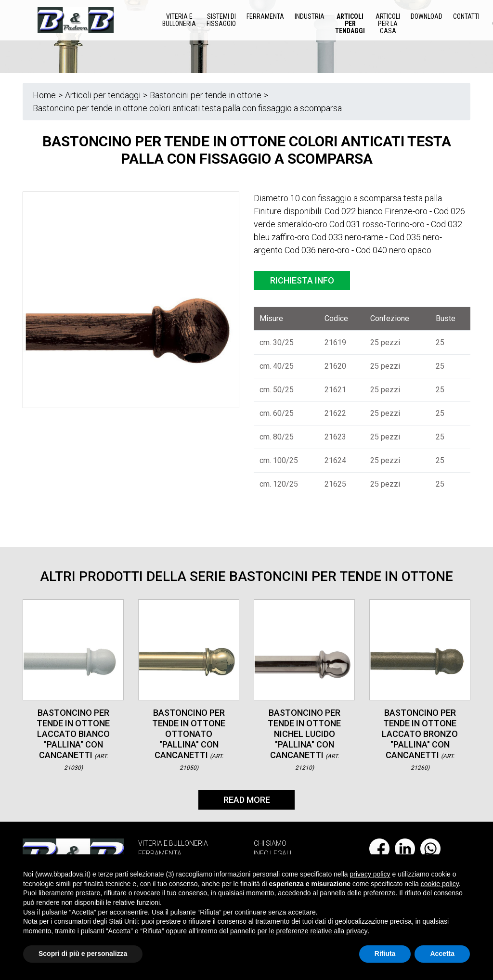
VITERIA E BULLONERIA (173, 843)
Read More (247, 800)
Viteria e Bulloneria (179, 20)
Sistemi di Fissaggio (221, 20)
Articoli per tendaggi (350, 24)
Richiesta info (302, 280)
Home (44, 95)
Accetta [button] (442, 954)
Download (427, 16)
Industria (310, 16)
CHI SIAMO (270, 843)
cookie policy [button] (440, 884)
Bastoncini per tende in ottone (206, 95)
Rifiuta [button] (385, 954)
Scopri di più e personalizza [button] (83, 954)
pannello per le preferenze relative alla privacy (299, 931)
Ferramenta (265, 16)
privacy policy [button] (370, 874)
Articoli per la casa (388, 24)
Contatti (466, 16)
